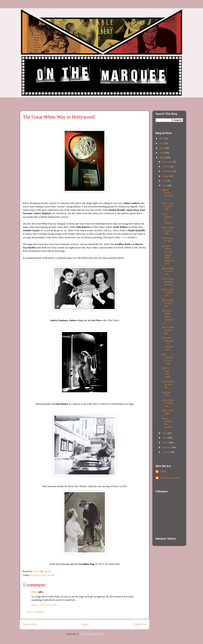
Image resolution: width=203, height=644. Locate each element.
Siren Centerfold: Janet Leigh (168, 359)
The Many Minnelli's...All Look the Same (168, 344)
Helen (34, 592)
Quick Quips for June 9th (168, 303)
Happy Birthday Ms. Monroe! (167, 423)
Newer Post (30, 624)
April (165, 438)
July (165, 181)
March (166, 442)
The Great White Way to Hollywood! (168, 317)
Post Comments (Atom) (91, 634)
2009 (162, 158)
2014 (162, 138)
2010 (162, 153)
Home (85, 624)
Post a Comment (36, 612)
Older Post (140, 624)
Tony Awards (48, 575)
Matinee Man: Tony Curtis (166, 372)
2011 (162, 148)
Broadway (36, 575)
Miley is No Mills (167, 412)
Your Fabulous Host (169, 478)
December (168, 162)
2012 (162, 143)
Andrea (163, 471)
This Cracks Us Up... (167, 240)
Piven (124, 237)
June (165, 185)
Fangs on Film (166, 394)
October (167, 166)
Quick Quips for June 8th (168, 330)
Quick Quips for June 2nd (168, 403)
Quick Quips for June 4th (168, 384)
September (168, 171)
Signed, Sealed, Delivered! (168, 194)
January (166, 452)
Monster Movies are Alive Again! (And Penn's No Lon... (168, 255)
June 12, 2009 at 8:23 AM (44, 605)
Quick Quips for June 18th (168, 230)
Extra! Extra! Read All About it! (168, 282)
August (166, 176)
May (165, 433)
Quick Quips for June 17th (168, 271)
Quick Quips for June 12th (168, 292)
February (167, 447)
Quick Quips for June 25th (168, 206)
